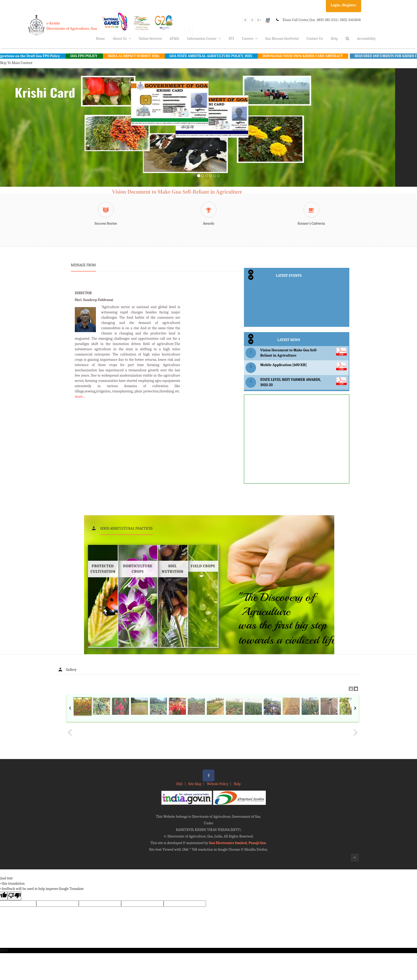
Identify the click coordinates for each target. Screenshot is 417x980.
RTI (231, 39)
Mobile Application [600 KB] (283, 365)
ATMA (174, 39)
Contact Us (315, 39)
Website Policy (218, 784)
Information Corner (204, 39)
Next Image (355, 732)
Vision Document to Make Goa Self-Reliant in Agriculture (177, 192)
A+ (259, 20)
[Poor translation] (14, 896)
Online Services (150, 39)
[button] (31, 134)
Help (334, 39)
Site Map (195, 784)
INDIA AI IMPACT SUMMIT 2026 (139, 56)
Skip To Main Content (16, 63)
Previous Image (70, 732)
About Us (122, 39)
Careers (250, 39)
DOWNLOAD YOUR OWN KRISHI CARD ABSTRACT (309, 56)
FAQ (180, 784)
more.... (80, 397)
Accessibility (366, 39)
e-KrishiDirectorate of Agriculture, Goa (72, 26)
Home (100, 39)
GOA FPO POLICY (90, 56)
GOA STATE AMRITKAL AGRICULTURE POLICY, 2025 (217, 56)
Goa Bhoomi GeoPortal (282, 39)
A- (246, 20)
